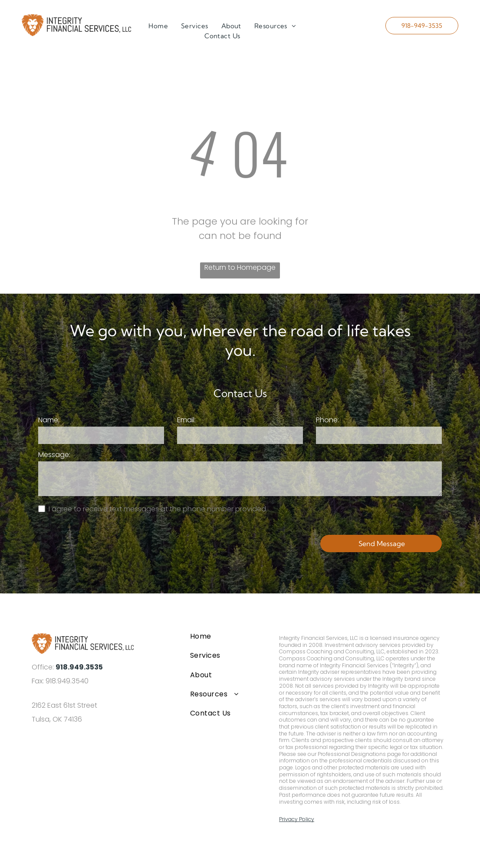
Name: (49, 420)
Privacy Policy (297, 819)
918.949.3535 (79, 667)
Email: (186, 420)
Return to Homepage (240, 267)
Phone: (327, 420)
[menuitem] (158, 26)
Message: (54, 455)
